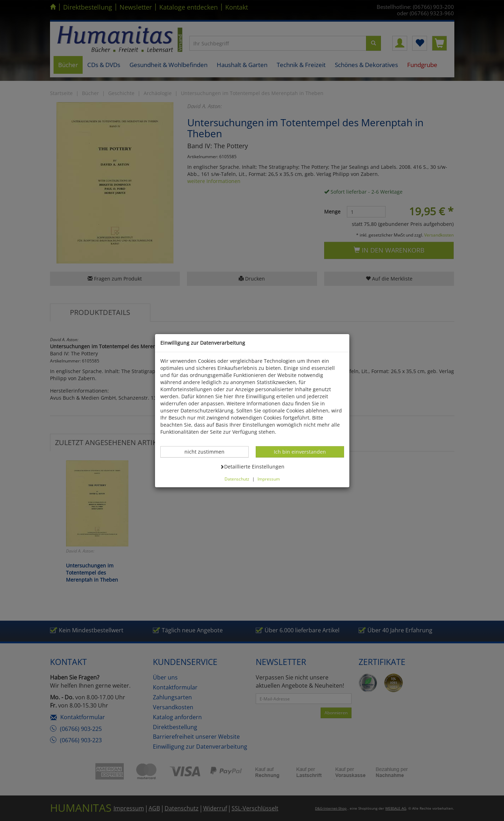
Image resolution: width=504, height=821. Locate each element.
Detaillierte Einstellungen (252, 466)
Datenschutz (237, 479)
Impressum (269, 479)
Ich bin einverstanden (300, 451)
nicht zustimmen (208, 451)
